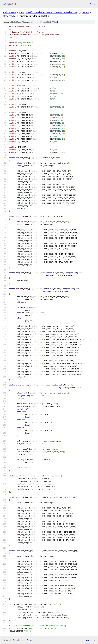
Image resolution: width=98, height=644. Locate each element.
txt (87, 640)
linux (21, 12)
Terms (29, 640)
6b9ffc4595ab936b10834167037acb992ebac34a (51, 12)
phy (5, 16)
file (55, 22)
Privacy (22, 640)
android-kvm (10, 12)
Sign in (93, 4)
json (93, 640)
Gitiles (15, 640)
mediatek (14, 16)
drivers (86, 12)
